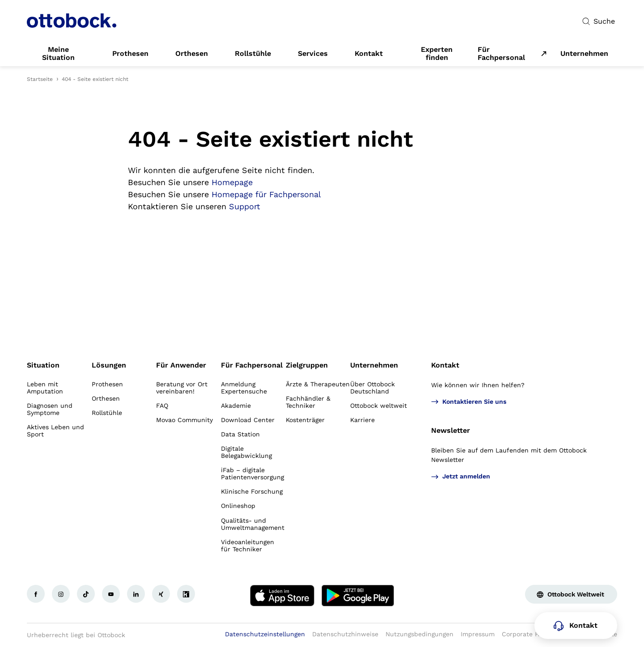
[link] (58, 54)
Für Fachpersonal (501, 54)
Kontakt (445, 365)
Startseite (40, 79)
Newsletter (451, 430)
